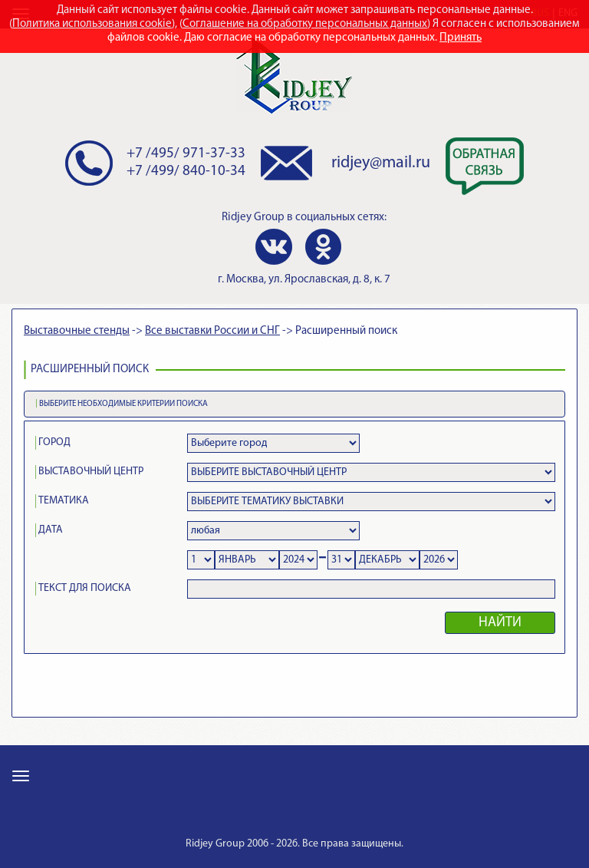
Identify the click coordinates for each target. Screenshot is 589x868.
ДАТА (51, 530)
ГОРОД (54, 442)
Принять (461, 38)
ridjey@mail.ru (381, 163)
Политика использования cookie (92, 24)
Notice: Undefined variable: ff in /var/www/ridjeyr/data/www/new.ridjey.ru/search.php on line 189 (247, 560)
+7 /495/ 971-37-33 (186, 154)
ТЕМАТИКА (64, 501)
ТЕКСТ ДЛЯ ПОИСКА (85, 588)
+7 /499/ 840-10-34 (186, 172)
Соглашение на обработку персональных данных (305, 24)
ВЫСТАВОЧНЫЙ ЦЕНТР (91, 472)
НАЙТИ (500, 623)
